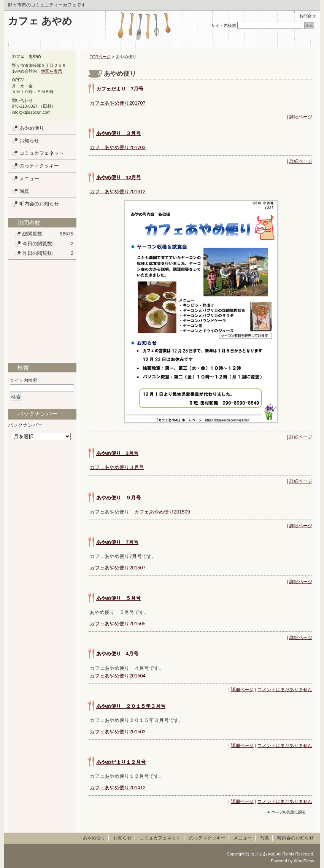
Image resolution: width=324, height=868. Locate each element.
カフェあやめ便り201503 (118, 732)
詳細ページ (301, 117)
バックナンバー (25, 425)
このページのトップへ (290, 814)
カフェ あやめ (40, 21)
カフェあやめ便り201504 (118, 676)
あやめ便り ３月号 (118, 133)
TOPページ (100, 57)
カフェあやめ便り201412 (118, 788)
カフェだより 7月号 (120, 89)
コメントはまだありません (285, 690)
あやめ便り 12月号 (119, 177)
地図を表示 (52, 71)
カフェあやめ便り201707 (118, 103)
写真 (24, 191)
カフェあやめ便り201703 (118, 147)
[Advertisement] (42, 311)
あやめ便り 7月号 (117, 542)
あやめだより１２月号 (121, 762)
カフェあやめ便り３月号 (117, 467)
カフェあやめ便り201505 (118, 624)
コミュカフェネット (42, 153)
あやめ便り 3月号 (117, 453)
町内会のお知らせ (39, 204)
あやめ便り (32, 128)
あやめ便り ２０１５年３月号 (131, 706)
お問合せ (308, 16)
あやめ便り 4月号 (117, 654)
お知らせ (29, 141)
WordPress (304, 861)
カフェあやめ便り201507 (118, 568)
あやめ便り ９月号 (118, 498)
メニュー (29, 179)
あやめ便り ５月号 (118, 598)
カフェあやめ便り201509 (162, 512)
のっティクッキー (39, 166)
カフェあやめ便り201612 (118, 192)
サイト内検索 (224, 25)
